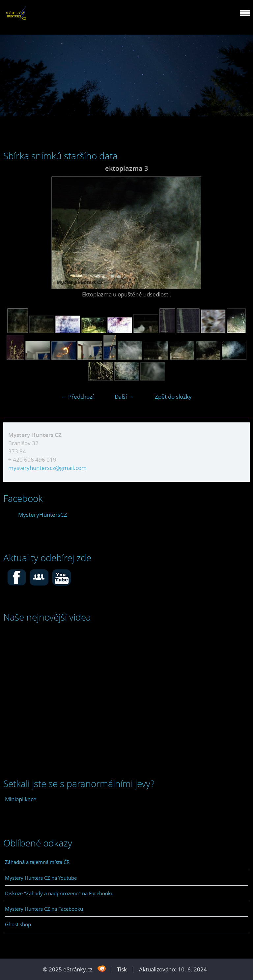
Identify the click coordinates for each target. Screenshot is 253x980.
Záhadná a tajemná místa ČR (37, 862)
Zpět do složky (173, 397)
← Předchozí (77, 397)
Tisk (122, 969)
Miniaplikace (21, 799)
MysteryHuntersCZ (43, 515)
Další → (124, 397)
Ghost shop (18, 924)
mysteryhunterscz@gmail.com (47, 468)
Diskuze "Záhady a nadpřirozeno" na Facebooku (59, 893)
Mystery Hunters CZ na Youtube (41, 878)
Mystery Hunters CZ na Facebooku (44, 909)
